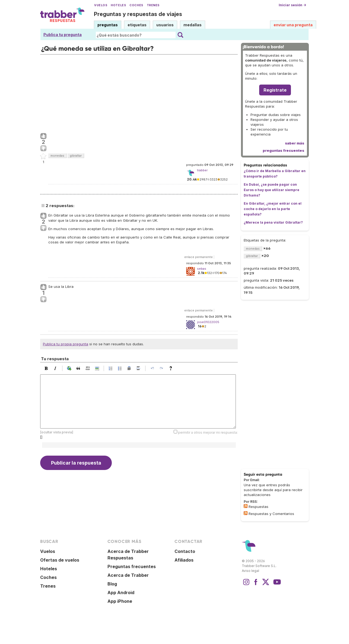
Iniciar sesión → (292, 5)
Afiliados (184, 560)
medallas (193, 25)
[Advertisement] (139, 92)
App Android (121, 593)
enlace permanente (199, 257)
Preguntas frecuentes (132, 566)
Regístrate (275, 90)
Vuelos (101, 5)
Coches (136, 5)
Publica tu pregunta (63, 35)
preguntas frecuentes (283, 150)
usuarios (165, 25)
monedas (57, 156)
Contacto (185, 551)
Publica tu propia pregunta (66, 344)
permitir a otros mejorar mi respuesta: (208, 432)
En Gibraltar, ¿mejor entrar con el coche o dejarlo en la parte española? (273, 209)
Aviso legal (250, 571)
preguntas (108, 25)
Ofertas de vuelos (60, 560)
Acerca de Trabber (128, 575)
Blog (112, 584)
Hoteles (118, 5)
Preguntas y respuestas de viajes (138, 14)
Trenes (153, 5)
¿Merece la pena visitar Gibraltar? (273, 222)
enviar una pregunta (293, 25)
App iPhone (120, 601)
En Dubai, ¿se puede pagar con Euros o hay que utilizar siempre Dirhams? (272, 190)
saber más (295, 143)
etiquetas (137, 25)
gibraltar (76, 156)
